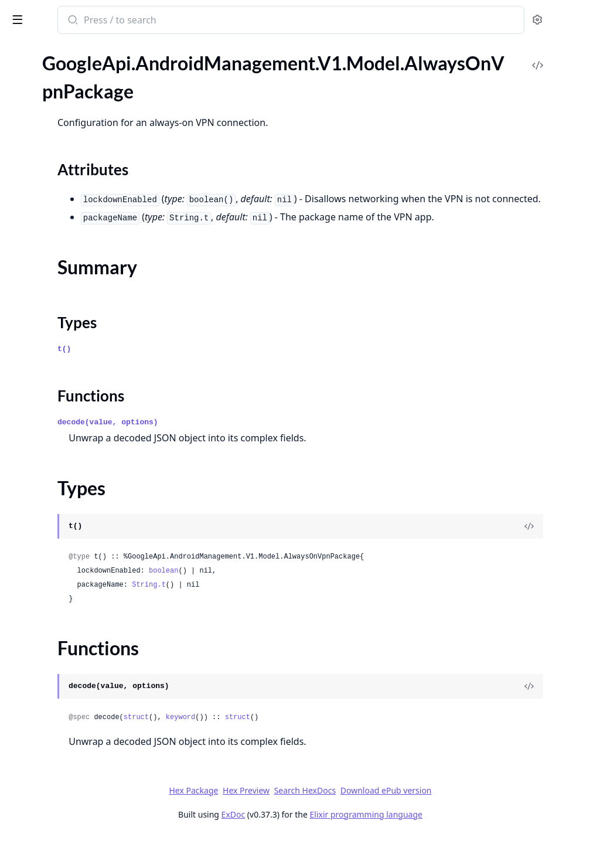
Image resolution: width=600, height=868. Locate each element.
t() (218, 381)
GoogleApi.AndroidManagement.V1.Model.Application (83, 269)
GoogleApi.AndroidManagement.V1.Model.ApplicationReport (83, 333)
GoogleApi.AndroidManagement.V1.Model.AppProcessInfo (83, 206)
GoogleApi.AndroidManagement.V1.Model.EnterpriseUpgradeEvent (83, 823)
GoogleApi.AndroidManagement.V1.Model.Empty (83, 760)
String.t (302, 617)
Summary (40, 141)
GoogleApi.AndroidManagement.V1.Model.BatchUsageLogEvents (83, 364)
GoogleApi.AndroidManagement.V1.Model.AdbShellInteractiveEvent (83, 75)
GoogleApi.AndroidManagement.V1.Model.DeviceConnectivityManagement (83, 649)
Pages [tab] (21, 64)
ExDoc (321, 846)
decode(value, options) (261, 454)
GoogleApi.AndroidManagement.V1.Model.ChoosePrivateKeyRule (83, 443)
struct (290, 749)
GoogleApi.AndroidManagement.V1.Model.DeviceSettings (83, 681)
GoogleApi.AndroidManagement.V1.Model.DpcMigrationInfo (83, 744)
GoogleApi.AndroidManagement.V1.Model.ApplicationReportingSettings (83, 348)
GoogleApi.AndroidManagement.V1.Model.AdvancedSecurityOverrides (83, 91)
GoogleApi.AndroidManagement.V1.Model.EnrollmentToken (83, 792)
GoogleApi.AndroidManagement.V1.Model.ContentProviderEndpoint (83, 570)
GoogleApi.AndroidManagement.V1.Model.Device (83, 633)
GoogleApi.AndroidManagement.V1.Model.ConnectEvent (83, 538)
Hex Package (281, 822)
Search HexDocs (392, 822)
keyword (334, 749)
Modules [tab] (71, 64)
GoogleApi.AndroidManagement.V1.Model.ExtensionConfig (83, 839)
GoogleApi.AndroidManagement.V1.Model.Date (83, 617)
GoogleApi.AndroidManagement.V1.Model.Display (83, 697)
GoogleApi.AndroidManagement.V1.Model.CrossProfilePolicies (83, 586)
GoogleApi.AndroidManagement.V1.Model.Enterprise (83, 807)
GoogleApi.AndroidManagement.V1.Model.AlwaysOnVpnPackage (83, 106)
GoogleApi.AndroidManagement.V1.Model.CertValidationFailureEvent (83, 428)
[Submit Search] (225, 21)
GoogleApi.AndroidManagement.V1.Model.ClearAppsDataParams (83, 459)
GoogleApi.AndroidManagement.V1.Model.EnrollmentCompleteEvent (83, 776)
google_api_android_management (88, 21)
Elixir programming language (454, 846)
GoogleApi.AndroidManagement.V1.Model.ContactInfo (83, 554)
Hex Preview (334, 822)
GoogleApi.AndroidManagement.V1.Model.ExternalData (83, 855)
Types (32, 155)
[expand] (164, 77)
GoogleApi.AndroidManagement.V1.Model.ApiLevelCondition (83, 190)
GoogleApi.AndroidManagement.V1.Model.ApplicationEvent (83, 285)
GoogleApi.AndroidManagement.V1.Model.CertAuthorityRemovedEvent (83, 412)
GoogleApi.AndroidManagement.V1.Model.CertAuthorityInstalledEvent (83, 396)
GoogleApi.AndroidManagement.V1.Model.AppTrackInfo (83, 238)
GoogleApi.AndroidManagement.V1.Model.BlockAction (83, 380)
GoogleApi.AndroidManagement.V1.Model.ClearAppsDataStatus (83, 475)
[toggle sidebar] (161, 19)
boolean (317, 603)
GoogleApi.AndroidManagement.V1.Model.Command (83, 491)
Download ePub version (473, 822)
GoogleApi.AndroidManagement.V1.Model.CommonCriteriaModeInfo (83, 507)
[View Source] (551, 558)
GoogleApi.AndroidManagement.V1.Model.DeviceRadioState (83, 665)
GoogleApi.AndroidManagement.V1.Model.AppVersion (83, 253)
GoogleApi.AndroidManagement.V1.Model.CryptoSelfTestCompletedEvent (83, 602)
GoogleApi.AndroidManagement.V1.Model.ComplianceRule (83, 522)
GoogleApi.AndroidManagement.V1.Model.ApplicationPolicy (83, 317)
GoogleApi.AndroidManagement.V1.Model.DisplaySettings (83, 712)
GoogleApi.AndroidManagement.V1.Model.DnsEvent (83, 728)
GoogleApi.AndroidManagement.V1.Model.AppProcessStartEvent (83, 222)
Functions (41, 169)
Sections (37, 127)
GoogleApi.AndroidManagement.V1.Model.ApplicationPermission (83, 301)
